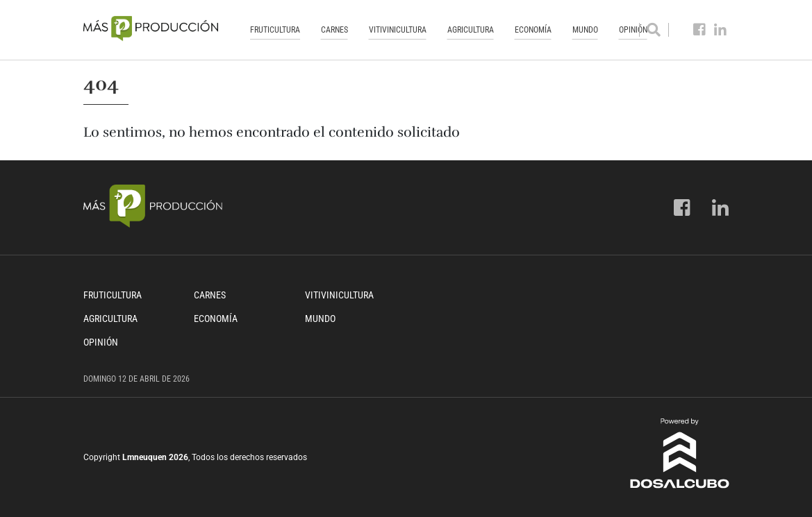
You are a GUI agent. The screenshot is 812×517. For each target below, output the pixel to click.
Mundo (585, 30)
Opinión (101, 342)
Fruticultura (275, 30)
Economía (533, 30)
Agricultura (471, 30)
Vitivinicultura (398, 30)
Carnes (334, 30)
